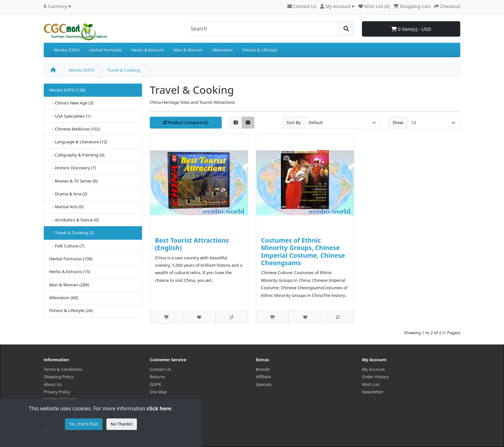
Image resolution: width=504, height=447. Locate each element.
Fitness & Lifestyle (260, 50)
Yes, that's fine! (84, 424)
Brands (263, 369)
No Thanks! (122, 424)
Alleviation (223, 50)
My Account (373, 369)
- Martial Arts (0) (66, 207)
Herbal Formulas (105, 50)
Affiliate (263, 377)
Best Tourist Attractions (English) (192, 244)
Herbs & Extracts (148, 50)
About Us (53, 384)
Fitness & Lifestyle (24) (71, 310)
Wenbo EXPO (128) (67, 90)
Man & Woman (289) (69, 285)
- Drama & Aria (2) (68, 194)
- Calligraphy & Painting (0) (77, 155)
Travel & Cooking (124, 70)
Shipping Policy (59, 377)
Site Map (158, 392)
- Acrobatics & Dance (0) (74, 220)
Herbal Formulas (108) (71, 259)
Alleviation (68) (63, 298)
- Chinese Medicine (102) (75, 129)
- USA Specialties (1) (70, 116)
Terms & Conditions (63, 369)
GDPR (155, 384)
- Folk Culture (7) (67, 246)
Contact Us (302, 6)
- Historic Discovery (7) (72, 168)
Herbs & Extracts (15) (70, 272)
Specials (264, 384)
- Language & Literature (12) (78, 142)
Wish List (371, 384)
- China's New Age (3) (71, 103)
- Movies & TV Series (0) (73, 181)
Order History (375, 377)
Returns (157, 377)
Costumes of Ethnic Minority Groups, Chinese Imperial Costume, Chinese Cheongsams (303, 251)
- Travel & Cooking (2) (72, 233)
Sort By (294, 122)
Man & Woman (188, 50)
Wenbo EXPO (67, 50)
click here (159, 408)
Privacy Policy (57, 392)
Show (398, 122)
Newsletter (373, 392)
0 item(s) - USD (411, 29)
